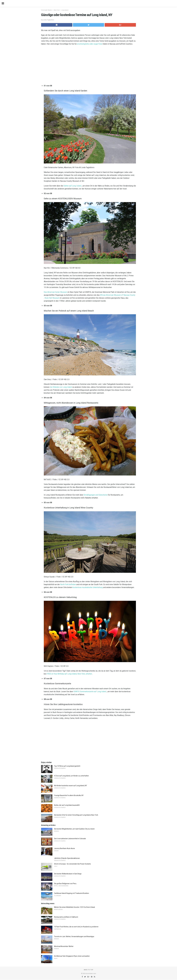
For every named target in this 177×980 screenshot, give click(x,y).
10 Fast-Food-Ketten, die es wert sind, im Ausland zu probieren (76, 927)
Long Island (65, 10)
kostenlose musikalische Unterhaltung (88, 587)
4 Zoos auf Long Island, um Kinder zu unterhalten (71, 776)
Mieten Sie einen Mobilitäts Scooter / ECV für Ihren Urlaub (75, 907)
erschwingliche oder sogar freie (90, 44)
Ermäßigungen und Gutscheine (96, 495)
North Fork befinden (68, 584)
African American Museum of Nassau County (118, 295)
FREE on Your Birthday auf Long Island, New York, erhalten (69, 674)
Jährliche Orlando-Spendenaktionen (67, 858)
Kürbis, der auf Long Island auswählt (67, 805)
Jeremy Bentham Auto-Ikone (64, 848)
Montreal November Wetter (64, 946)
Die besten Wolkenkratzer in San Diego (68, 874)
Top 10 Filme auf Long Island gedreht (67, 766)
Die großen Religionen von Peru (65, 884)
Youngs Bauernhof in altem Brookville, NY (69, 795)
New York (57, 10)
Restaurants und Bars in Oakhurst (66, 917)
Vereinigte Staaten (47, 10)
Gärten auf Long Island (72, 186)
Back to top (89, 970)
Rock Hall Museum (52, 298)
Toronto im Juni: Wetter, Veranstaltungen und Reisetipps (74, 937)
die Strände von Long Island (61, 387)
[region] (88, 65)
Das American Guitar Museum (55, 292)
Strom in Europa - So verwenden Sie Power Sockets (72, 864)
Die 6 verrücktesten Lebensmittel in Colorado (70, 839)
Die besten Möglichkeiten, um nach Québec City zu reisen (74, 829)
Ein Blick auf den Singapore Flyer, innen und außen (72, 956)
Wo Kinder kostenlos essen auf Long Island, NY (70, 786)
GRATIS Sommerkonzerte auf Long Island (90, 692)
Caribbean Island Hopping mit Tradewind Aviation (72, 893)
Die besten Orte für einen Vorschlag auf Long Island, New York (76, 815)
